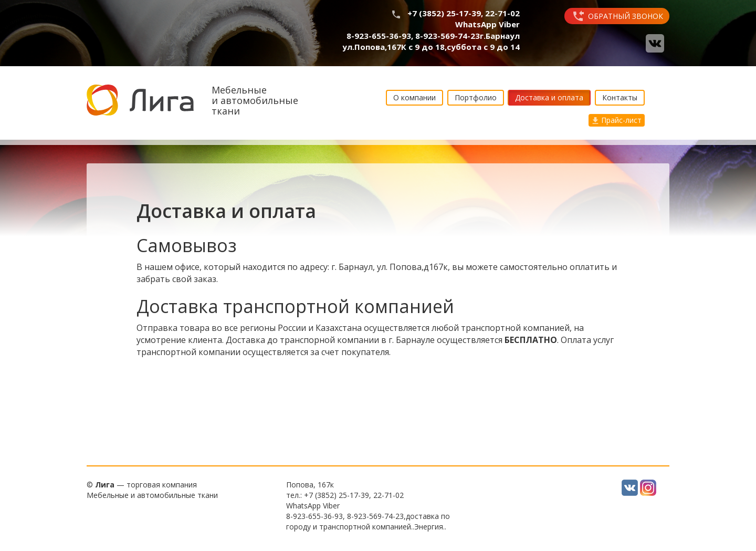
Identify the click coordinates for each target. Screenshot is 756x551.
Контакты (620, 97)
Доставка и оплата (549, 97)
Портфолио (476, 97)
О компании (414, 97)
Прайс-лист (617, 120)
